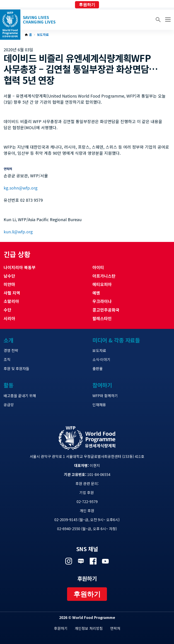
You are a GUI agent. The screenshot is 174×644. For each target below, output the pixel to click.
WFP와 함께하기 (105, 396)
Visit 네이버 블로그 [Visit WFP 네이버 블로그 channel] (81, 561)
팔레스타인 (102, 318)
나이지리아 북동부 (20, 267)
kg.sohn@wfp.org (21, 188)
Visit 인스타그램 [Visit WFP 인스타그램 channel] (69, 561)
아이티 (98, 267)
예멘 (96, 293)
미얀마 (9, 284)
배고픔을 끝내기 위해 (20, 396)
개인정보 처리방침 (89, 628)
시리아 (9, 318)
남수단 (9, 276)
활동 (8, 385)
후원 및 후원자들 (16, 368)
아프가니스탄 (104, 276)
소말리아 (11, 301)
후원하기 (87, 5)
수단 (7, 310)
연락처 (115, 628)
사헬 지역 (12, 293)
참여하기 (102, 385)
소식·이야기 (101, 359)
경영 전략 (11, 350)
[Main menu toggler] (167, 20)
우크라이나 (102, 301)
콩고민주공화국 (106, 310)
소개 (8, 340)
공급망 (9, 405)
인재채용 (99, 405)
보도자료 (43, 35)
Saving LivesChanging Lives (39, 20)
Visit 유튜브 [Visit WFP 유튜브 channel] (105, 561)
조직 (7, 359)
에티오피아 (102, 284)
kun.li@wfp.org (18, 232)
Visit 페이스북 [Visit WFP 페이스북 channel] (93, 561)
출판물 (98, 368)
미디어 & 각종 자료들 (116, 340)
